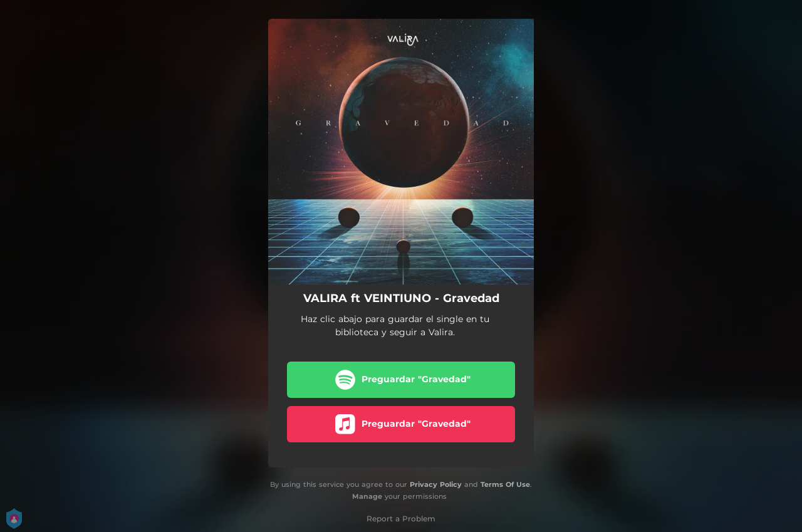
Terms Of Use (505, 484)
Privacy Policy (436, 484)
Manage (367, 496)
